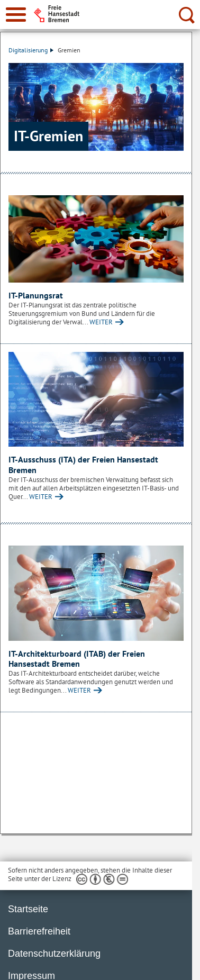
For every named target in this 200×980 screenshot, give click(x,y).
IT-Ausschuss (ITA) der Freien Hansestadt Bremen (83, 465)
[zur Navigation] (16, 15)
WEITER (101, 322)
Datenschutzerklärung (54, 954)
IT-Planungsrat (36, 295)
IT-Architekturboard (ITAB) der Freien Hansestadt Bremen (77, 659)
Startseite (28, 909)
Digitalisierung (31, 50)
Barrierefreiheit (39, 931)
